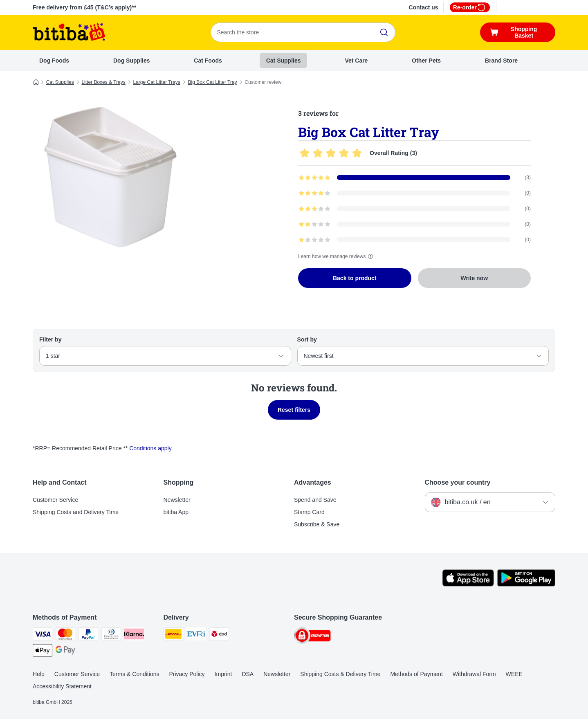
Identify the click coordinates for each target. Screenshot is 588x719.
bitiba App (176, 512)
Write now (474, 278)
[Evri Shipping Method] (196, 635)
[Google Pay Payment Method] (65, 652)
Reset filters (294, 410)
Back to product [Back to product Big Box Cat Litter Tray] (355, 278)
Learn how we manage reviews (337, 256)
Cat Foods (208, 61)
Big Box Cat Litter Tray (213, 82)
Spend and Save (315, 500)
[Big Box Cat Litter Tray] (110, 177)
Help (39, 674)
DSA (248, 674)
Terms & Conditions (134, 674)
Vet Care (356, 61)
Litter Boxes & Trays (103, 82)
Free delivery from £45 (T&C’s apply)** (84, 7)
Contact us (423, 7)
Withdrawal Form (474, 674)
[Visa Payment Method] (43, 635)
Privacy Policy (187, 674)
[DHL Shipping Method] (173, 635)
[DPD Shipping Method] (219, 635)
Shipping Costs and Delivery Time (76, 512)
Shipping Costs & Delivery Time (340, 674)
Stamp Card (309, 512)
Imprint (223, 674)
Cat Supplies (284, 61)
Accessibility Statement (62, 686)
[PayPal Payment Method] (88, 635)
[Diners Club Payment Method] (111, 635)
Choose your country (458, 482)
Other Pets (426, 61)
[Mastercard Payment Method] (65, 635)
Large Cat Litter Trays (156, 82)
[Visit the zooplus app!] (468, 584)
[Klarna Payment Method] (134, 635)
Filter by (50, 339)
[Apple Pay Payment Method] (43, 652)
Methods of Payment (416, 674)
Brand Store (501, 61)
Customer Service (55, 500)
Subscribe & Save (317, 524)
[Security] (312, 637)
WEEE (514, 674)
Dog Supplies (131, 61)
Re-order (470, 7)
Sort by (307, 339)
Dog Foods (54, 61)
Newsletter (177, 500)
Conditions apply (150, 448)
